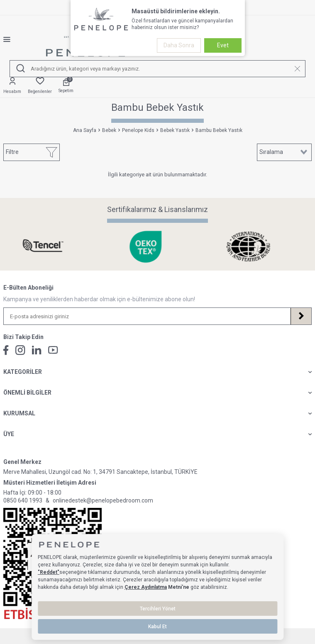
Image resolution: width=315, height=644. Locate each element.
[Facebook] (6, 350)
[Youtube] (53, 350)
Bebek (109, 130)
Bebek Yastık (175, 130)
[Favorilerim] (40, 86)
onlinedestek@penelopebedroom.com (103, 500)
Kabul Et (157, 627)
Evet (223, 45)
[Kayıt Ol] (301, 316)
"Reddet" (49, 572)
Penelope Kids (138, 130)
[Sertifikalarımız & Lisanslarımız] (55, 247)
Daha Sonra (179, 45)
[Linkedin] (37, 350)
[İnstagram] (20, 350)
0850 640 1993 (23, 500)
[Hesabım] (12, 86)
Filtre (32, 152)
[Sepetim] (66, 86)
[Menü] (10, 39)
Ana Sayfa (85, 130)
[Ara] (21, 69)
